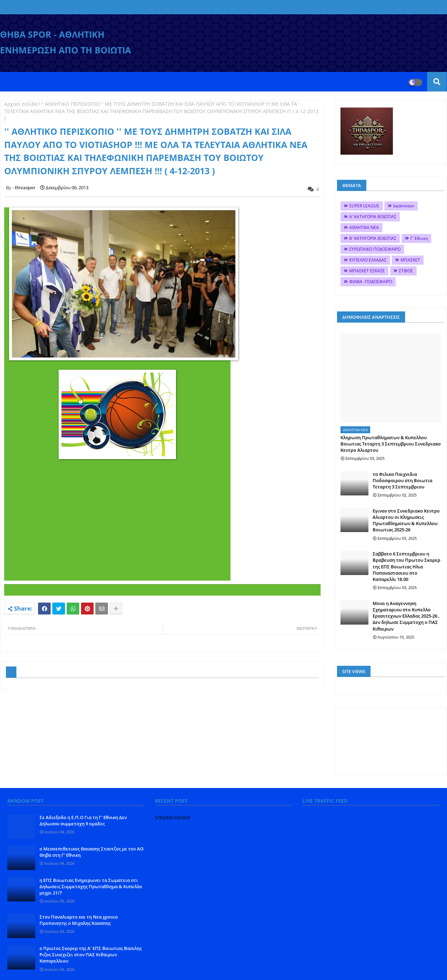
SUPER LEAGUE (364, 206)
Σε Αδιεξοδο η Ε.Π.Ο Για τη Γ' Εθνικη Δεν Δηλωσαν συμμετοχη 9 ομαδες (83, 820)
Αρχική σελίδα (21, 104)
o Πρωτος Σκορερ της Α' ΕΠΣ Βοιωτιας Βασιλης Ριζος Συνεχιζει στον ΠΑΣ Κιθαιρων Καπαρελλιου (91, 955)
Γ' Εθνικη (419, 238)
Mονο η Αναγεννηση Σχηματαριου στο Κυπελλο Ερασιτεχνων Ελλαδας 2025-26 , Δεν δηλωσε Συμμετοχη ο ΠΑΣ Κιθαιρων (406, 616)
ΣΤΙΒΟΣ (406, 271)
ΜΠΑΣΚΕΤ (410, 260)
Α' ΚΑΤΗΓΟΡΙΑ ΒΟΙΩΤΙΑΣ (373, 217)
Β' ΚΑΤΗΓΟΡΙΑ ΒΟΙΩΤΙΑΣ (373, 238)
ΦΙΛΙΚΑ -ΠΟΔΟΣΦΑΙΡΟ (371, 282)
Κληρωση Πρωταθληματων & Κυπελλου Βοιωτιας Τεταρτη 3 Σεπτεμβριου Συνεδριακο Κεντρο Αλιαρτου (391, 444)
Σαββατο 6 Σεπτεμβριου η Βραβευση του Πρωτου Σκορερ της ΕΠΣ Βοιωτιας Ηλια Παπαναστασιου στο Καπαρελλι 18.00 (406, 566)
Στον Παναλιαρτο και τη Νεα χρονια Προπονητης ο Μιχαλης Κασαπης (79, 920)
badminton (404, 206)
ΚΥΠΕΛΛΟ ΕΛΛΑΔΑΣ (368, 260)
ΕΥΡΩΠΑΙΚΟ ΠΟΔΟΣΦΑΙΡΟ (375, 249)
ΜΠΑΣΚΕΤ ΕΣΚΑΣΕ (367, 271)
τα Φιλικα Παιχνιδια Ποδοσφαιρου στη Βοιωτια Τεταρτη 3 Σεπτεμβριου (402, 480)
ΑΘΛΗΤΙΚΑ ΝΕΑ (364, 227)
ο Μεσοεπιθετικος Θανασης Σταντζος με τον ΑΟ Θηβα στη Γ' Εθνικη (91, 852)
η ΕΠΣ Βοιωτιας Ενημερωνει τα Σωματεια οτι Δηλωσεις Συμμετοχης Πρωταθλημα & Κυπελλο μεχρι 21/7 (91, 886)
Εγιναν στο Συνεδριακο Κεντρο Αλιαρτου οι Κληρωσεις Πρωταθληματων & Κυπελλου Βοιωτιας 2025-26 (406, 520)
